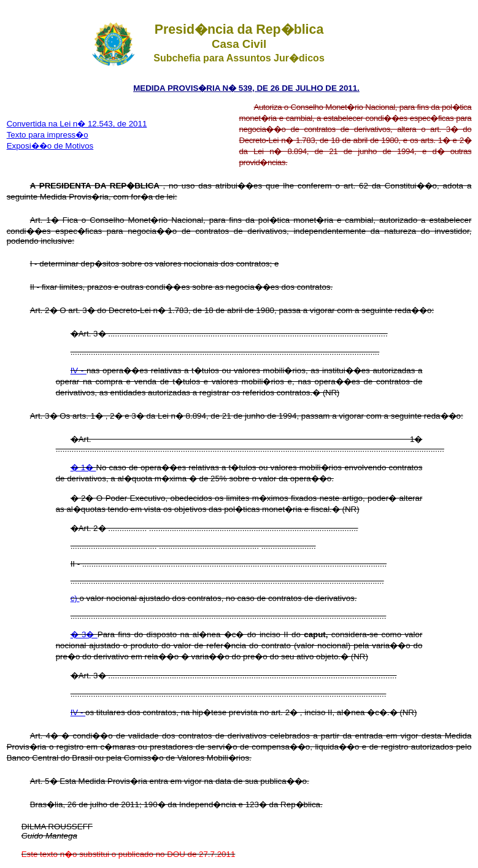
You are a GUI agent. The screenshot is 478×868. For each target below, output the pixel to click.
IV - (79, 370)
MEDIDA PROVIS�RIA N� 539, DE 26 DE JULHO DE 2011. (246, 88)
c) (75, 598)
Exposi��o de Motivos (50, 146)
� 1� (83, 467)
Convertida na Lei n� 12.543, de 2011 (77, 124)
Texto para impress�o (48, 135)
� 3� (84, 634)
